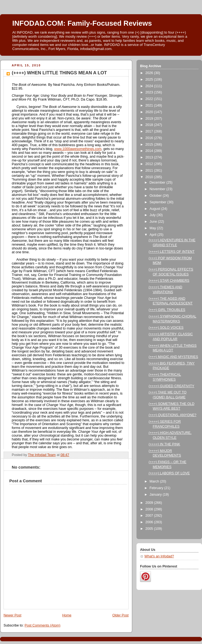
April (154, 235)
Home (67, 615)
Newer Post (12, 615)
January (156, 495)
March (155, 481)
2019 (150, 119)
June (154, 222)
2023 (150, 92)
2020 (150, 112)
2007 (150, 516)
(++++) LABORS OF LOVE (169, 473)
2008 (150, 509)
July (153, 215)
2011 (150, 170)
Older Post (120, 615)
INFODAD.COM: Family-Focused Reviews (82, 23)
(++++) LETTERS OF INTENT (172, 252)
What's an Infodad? (159, 556)
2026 (150, 73)
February (157, 488)
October (156, 196)
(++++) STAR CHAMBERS (169, 281)
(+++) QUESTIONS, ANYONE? (173, 415)
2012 (150, 164)
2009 (150, 503)
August (155, 209)
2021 (150, 105)
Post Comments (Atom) (42, 625)
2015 (150, 145)
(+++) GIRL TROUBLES (167, 310)
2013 (150, 157)
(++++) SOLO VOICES (166, 328)
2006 (150, 522)
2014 (150, 151)
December (158, 183)
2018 (150, 125)
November (158, 189)
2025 (150, 80)
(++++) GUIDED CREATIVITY (172, 386)
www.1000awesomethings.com (78, 149)
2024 (150, 86)
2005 (150, 529)
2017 (150, 131)
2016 (150, 138)
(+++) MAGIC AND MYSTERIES (173, 357)
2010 (150, 177)
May (153, 228)
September (158, 202)
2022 (150, 99)
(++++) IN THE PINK (164, 444)
